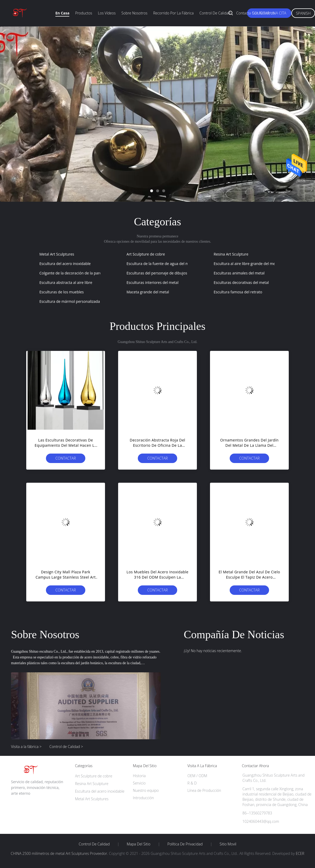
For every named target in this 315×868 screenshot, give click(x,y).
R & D (192, 783)
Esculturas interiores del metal (153, 282)
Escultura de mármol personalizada (70, 301)
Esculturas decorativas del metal (241, 282)
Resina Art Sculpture (231, 254)
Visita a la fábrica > (26, 747)
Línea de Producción (204, 790)
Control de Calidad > (66, 747)
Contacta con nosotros (255, 13)
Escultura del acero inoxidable (65, 264)
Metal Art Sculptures (57, 254)
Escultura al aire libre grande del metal (247, 264)
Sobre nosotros (135, 13)
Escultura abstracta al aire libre (66, 282)
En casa (62, 13)
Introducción (143, 798)
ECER (300, 853)
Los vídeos (107, 13)
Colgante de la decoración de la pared (72, 273)
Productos (84, 13)
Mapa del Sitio (139, 844)
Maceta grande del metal (148, 292)
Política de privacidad (185, 844)
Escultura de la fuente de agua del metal (161, 264)
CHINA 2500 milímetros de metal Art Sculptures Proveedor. (60, 853)
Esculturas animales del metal (239, 273)
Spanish (303, 13)
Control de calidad (215, 13)
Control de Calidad (94, 844)
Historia (139, 776)
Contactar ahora (66, 459)
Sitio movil (228, 844)
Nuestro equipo (146, 790)
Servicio (139, 783)
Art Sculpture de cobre (146, 254)
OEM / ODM (197, 776)
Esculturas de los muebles (62, 292)
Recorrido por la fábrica (173, 13)
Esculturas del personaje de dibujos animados (166, 273)
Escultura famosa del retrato (238, 292)
